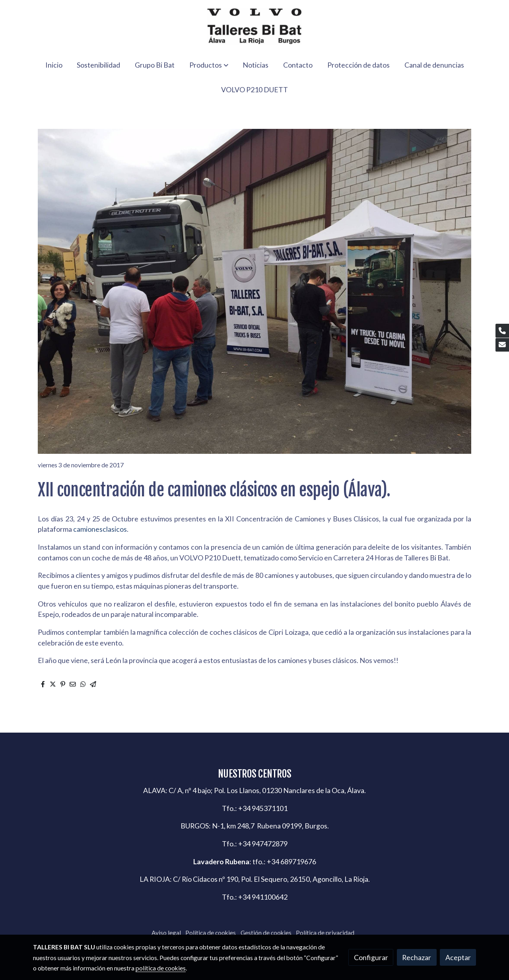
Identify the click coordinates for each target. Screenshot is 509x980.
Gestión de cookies (266, 933)
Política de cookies (211, 933)
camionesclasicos (100, 529)
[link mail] (502, 345)
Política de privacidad (325, 933)
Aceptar (458, 957)
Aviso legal (166, 933)
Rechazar (417, 957)
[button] (209, 65)
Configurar (371, 957)
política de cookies (161, 968)
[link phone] (502, 331)
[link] (254, 26)
